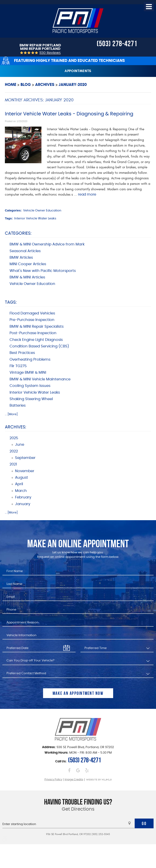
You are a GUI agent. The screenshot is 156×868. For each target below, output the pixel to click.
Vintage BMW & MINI (28, 373)
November (25, 471)
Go (144, 823)
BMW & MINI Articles (27, 277)
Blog (26, 85)
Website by (99, 780)
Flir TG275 (18, 366)
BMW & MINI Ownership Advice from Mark (47, 244)
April (19, 484)
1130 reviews (50, 53)
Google (78, 770)
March (21, 491)
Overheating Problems (30, 360)
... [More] (11, 414)
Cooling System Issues (30, 386)
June (20, 445)
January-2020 (73, 85)
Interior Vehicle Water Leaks (35, 218)
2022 (14, 451)
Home (11, 85)
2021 (13, 464)
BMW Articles (21, 258)
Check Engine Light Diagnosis (36, 340)
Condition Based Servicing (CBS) (39, 346)
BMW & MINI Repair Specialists (37, 327)
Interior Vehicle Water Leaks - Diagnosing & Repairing (69, 114)
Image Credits (74, 780)
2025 (14, 438)
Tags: (11, 302)
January (23, 504)
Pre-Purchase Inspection (32, 320)
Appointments (78, 71)
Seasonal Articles (25, 251)
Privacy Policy (53, 780)
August (22, 478)
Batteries (18, 406)
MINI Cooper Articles (28, 264)
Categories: (18, 233)
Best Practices (22, 353)
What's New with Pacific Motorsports (43, 271)
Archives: (15, 427)
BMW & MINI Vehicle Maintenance (40, 379)
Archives (45, 85)
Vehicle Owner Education (42, 211)
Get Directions (78, 809)
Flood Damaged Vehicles (32, 313)
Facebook (69, 770)
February (23, 497)
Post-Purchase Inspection (33, 333)
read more (87, 195)
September (25, 458)
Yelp (87, 770)
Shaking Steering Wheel (31, 399)
